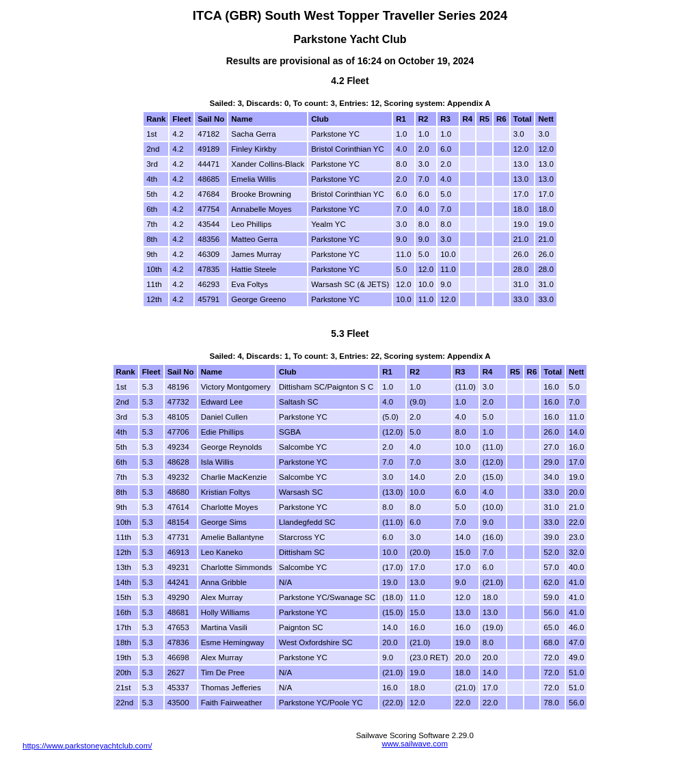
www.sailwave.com (415, 744)
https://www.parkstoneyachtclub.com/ (87, 746)
